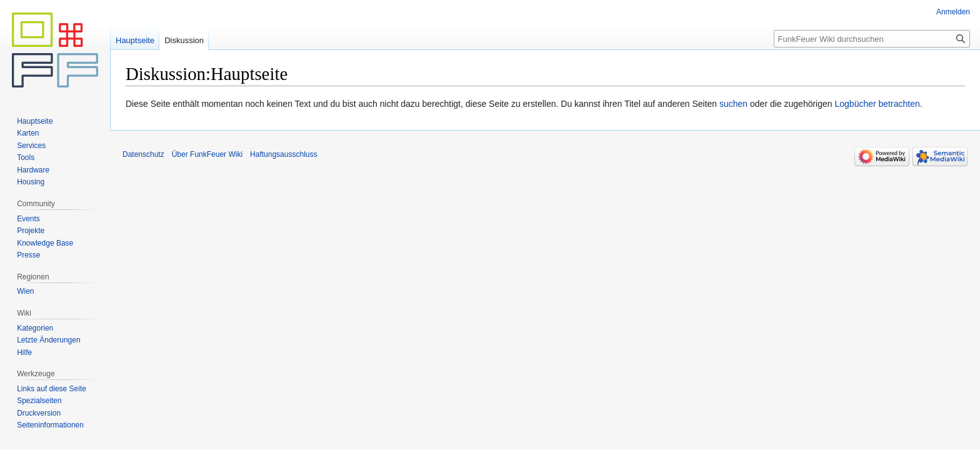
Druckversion (39, 413)
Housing (31, 182)
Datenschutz (143, 154)
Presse (28, 255)
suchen (733, 104)
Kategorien (35, 328)
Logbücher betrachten (877, 104)
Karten (28, 133)
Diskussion (184, 40)
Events (28, 219)
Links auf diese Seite (52, 389)
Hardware (33, 170)
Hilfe (24, 352)
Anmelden (953, 12)
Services (31, 146)
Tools (26, 157)
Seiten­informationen (50, 425)
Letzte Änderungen (48, 340)
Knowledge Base (45, 243)
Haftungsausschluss (283, 154)
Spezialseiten (39, 401)
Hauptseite (135, 40)
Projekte (31, 231)
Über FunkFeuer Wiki (207, 154)
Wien (25, 291)
